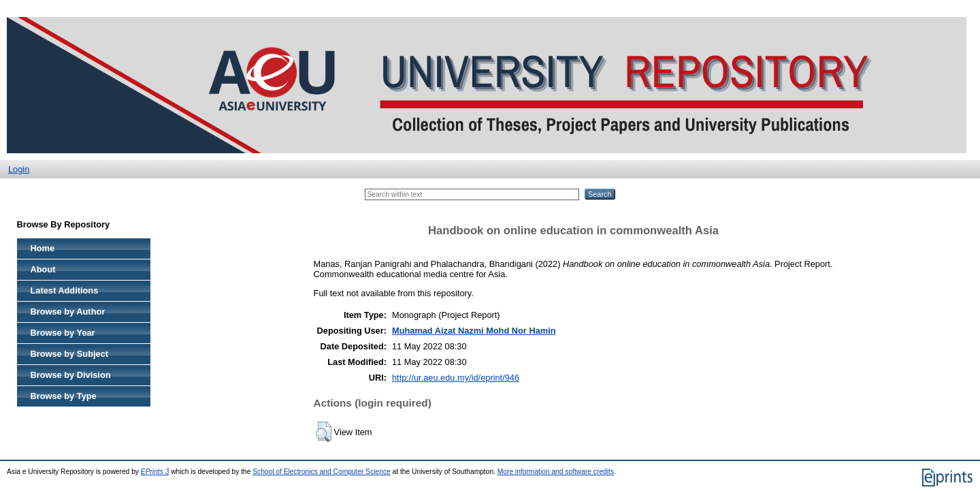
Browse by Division (71, 375)
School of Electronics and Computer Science (322, 472)
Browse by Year (63, 333)
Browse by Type (64, 396)
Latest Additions (65, 290)
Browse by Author (68, 312)
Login (19, 169)
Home (43, 248)
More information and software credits (556, 472)
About (43, 269)
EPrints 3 (155, 472)
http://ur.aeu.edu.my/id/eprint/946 (456, 378)
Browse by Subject (70, 354)
